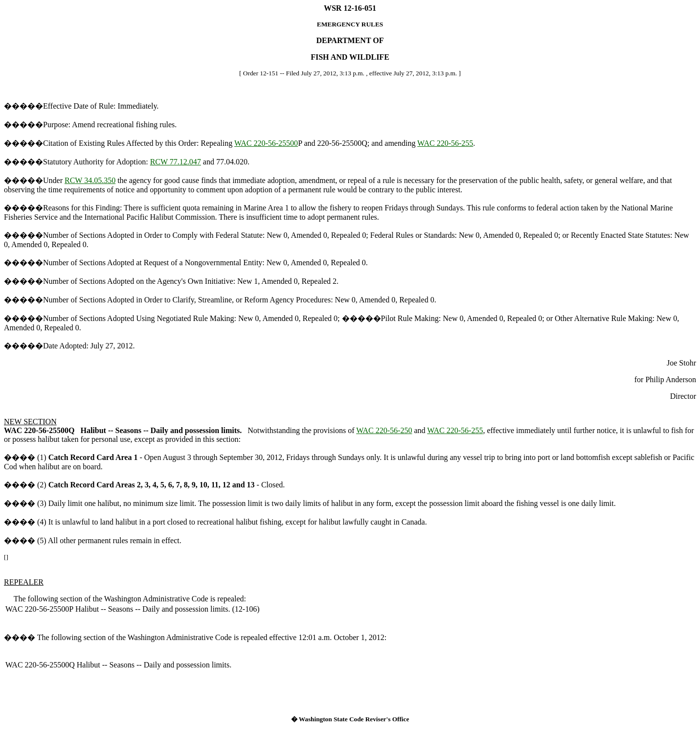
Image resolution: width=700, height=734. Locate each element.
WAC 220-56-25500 (266, 143)
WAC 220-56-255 (445, 143)
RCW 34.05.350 (90, 180)
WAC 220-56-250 (384, 430)
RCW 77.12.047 (176, 162)
